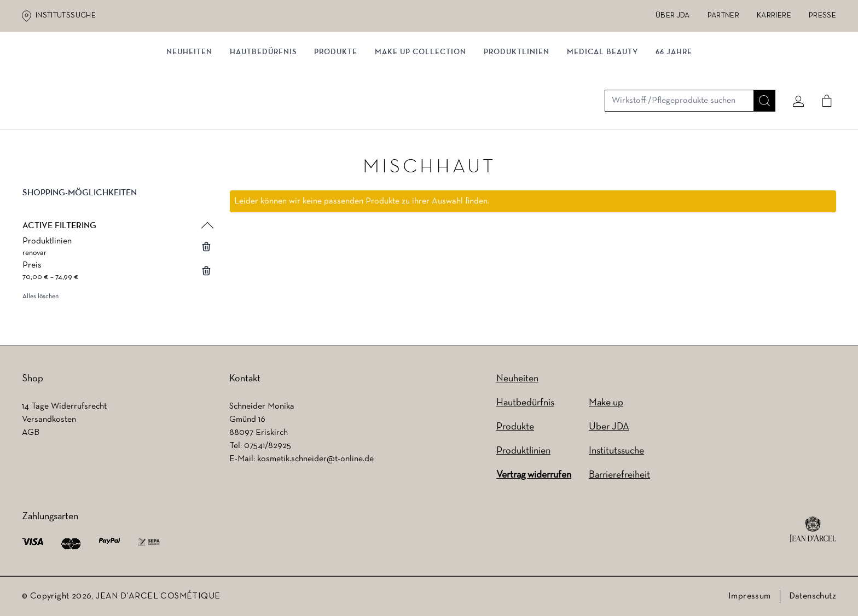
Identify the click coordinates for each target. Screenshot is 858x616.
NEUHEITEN (189, 114)
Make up (606, 403)
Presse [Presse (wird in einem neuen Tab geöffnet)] (822, 16)
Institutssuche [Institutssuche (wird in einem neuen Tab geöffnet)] (66, 16)
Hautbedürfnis (263, 114)
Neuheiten (517, 379)
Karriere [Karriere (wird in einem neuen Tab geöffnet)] (774, 16)
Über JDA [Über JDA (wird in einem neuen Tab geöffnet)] (673, 16)
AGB (31, 433)
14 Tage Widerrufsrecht (64, 406)
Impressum (750, 596)
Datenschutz (813, 596)
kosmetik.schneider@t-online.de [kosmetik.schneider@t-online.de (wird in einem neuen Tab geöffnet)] (315, 459)
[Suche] (760, 69)
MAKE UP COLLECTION (421, 114)
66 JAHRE (674, 114)
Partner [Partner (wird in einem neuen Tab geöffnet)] (723, 16)
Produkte (336, 114)
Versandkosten (49, 420)
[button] (117, 205)
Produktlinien (517, 114)
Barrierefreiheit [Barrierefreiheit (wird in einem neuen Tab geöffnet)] (619, 475)
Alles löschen (40, 299)
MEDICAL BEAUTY (602, 114)
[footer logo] (813, 530)
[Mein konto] (794, 69)
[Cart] (822, 69)
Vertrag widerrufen (534, 475)
